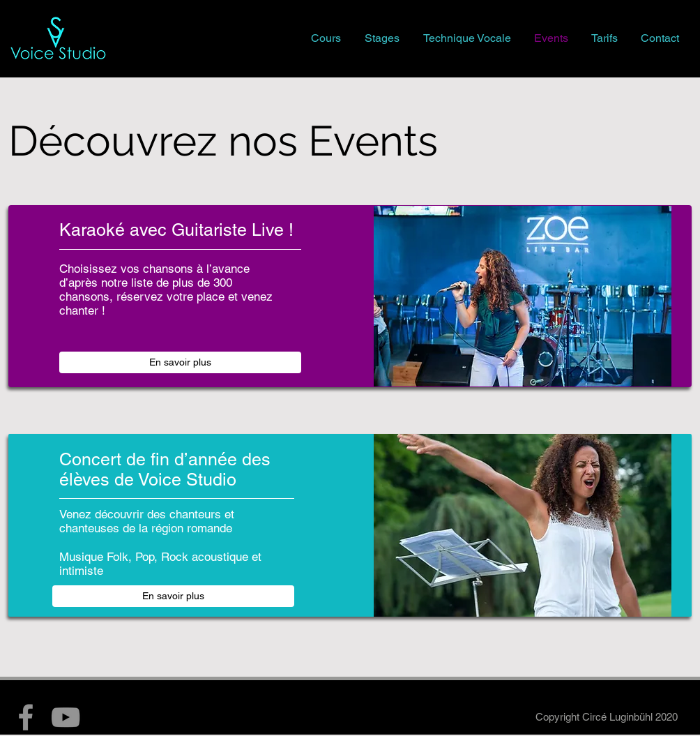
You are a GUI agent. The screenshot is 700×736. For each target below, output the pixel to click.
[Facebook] (26, 717)
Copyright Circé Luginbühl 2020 (607, 717)
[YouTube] (66, 717)
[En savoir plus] (180, 362)
